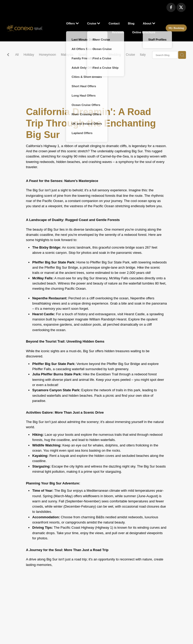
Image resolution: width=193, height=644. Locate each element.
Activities (98, 55)
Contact (114, 23)
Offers (72, 23)
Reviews (118, 32)
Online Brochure (144, 32)
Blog (131, 23)
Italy (143, 55)
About (149, 23)
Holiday (29, 55)
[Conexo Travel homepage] (24, 28)
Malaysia (67, 55)
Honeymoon (48, 55)
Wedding (115, 55)
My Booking (176, 28)
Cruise (94, 23)
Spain (82, 55)
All (17, 55)
